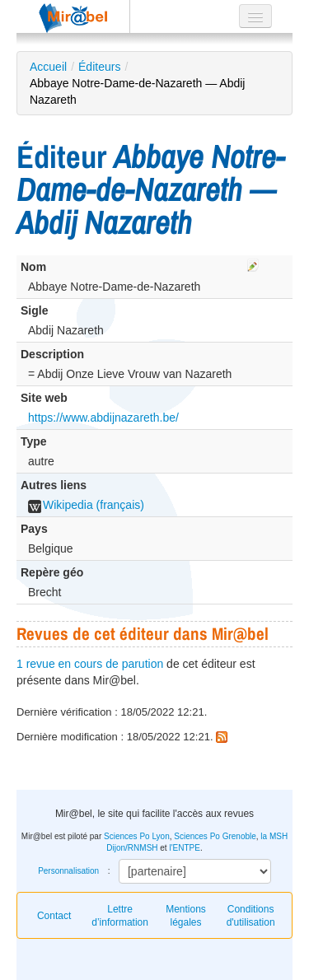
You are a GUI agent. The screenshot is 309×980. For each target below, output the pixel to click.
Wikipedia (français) (86, 505)
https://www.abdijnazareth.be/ (103, 418)
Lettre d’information (120, 916)
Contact (54, 916)
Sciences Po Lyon (137, 836)
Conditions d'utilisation (251, 916)
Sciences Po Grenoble (215, 836)
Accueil (48, 67)
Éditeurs (99, 67)
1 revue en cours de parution (90, 664)
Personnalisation (68, 871)
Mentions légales (186, 916)
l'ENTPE (184, 848)
